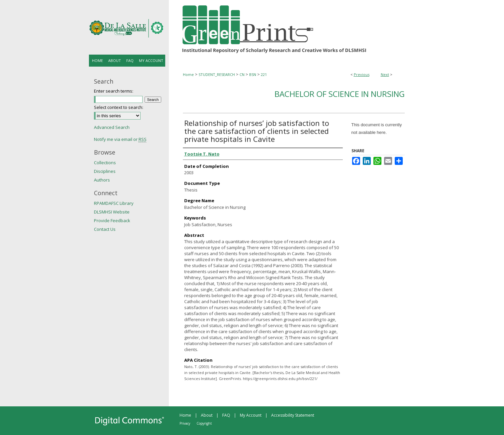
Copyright (204, 423)
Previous (362, 74)
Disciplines (105, 171)
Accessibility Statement (293, 415)
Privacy (185, 423)
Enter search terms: (114, 91)
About (207, 415)
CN (242, 74)
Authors (102, 180)
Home (188, 74)
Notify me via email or (120, 139)
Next (385, 74)
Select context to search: (119, 107)
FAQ (226, 415)
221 (264, 74)
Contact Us (105, 229)
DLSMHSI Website (112, 212)
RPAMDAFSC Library (114, 203)
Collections (105, 163)
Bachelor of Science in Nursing (340, 94)
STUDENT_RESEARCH (217, 74)
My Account (251, 415)
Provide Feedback (112, 220)
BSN (253, 74)
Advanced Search (112, 127)
